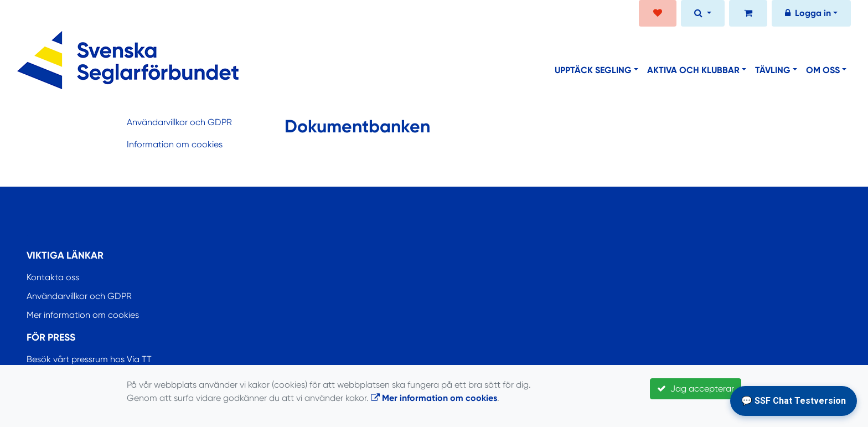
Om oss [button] (823, 70)
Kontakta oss (53, 277)
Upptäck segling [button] (593, 70)
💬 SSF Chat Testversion (794, 401)
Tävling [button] (773, 70)
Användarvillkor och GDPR (179, 122)
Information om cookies (175, 144)
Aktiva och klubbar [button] (693, 70)
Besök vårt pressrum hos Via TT (89, 359)
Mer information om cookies (83, 315)
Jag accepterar (696, 389)
